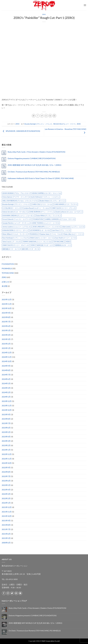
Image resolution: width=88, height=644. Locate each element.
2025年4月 (6, 335)
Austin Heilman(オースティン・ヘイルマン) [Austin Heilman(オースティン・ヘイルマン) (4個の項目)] (45, 197)
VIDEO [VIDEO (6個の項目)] (68, 242)
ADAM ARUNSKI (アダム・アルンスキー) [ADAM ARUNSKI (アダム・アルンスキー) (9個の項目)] (16, 193)
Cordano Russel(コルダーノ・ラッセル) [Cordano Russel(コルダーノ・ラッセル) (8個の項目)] (36, 208)
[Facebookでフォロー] (4, 593)
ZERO (44, 14)
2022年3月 (6, 494)
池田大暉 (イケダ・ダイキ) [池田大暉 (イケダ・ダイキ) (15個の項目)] (31, 249)
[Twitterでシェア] (42, 116)
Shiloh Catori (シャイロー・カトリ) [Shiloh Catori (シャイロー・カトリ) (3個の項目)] (42, 238)
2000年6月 (6, 543)
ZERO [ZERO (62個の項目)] (33, 245)
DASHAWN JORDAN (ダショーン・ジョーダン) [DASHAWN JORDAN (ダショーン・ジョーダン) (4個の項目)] (18, 216)
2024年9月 (6, 366)
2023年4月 (6, 437)
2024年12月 (7, 352)
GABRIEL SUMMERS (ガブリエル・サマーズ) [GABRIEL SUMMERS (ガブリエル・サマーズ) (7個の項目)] (60, 219)
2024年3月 (6, 388)
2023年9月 (6, 414)
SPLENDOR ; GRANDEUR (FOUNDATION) (21, 131)
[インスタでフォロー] (8, 593)
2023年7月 (6, 423)
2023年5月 (6, 432)
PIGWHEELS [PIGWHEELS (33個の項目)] (34, 234)
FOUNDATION (8, 264)
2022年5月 (6, 485)
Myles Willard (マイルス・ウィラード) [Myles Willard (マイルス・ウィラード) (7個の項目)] (15, 234)
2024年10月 (7, 361)
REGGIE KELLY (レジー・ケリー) (64, 124)
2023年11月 (7, 405)
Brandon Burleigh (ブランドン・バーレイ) (38, 124)
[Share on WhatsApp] (34, 116)
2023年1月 (6, 450)
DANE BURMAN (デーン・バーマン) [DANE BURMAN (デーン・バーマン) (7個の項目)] (41, 212)
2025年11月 (7, 304)
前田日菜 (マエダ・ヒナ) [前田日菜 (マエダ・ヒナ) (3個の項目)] (45, 245)
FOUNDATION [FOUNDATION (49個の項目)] (38, 219)
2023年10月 (7, 410)
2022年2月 (6, 498)
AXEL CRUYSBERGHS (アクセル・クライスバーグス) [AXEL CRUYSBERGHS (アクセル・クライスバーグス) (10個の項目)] (20, 201)
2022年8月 (6, 472)
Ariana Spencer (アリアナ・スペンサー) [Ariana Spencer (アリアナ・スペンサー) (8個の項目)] (15, 197)
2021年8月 (6, 525)
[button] (85, 5)
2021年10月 (7, 516)
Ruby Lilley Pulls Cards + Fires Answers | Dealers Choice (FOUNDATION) (36, 152)
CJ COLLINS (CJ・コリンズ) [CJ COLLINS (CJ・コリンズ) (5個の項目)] (12, 208)
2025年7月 (6, 322)
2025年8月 (6, 317)
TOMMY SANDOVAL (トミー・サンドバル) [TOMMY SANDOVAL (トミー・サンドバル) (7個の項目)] (37, 242)
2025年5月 (6, 330)
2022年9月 (6, 467)
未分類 (4, 286)
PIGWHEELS (7, 268)
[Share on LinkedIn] (54, 116)
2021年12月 (7, 507)
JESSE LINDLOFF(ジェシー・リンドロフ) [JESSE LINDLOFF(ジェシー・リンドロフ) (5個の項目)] (46, 227)
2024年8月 (6, 370)
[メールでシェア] (46, 116)
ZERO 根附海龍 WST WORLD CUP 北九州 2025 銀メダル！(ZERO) (34, 165)
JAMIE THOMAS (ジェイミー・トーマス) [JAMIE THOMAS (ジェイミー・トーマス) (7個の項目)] (46, 223)
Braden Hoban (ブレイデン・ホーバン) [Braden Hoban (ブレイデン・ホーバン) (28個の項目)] (52, 201)
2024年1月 (6, 397)
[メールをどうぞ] (16, 593)
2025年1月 (6, 348)
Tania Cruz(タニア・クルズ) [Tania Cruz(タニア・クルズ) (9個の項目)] (12, 242)
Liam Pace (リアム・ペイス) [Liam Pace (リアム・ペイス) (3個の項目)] (61, 230)
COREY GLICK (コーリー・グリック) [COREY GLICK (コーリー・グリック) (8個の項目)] (63, 208)
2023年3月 (6, 441)
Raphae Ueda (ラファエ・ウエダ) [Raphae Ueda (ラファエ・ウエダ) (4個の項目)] (51, 234)
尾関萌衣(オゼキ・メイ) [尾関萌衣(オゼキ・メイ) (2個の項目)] (63, 245)
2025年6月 (6, 326)
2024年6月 (6, 379)
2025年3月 (6, 339)
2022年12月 (7, 454)
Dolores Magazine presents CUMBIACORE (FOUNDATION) (32, 158)
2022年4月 (6, 490)
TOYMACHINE (8, 273)
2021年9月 (6, 520)
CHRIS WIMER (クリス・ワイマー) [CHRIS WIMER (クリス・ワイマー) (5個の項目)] (66, 204)
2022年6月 (6, 481)
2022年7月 (6, 476)
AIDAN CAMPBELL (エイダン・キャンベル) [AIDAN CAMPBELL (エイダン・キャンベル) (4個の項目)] (47, 193)
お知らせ (5, 282)
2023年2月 (6, 445)
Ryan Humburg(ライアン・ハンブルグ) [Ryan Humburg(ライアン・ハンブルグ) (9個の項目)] (15, 238)
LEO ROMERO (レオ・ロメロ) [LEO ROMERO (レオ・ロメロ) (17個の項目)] (40, 230)
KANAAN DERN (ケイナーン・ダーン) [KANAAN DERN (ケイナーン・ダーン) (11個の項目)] (15, 230)
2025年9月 (6, 313)
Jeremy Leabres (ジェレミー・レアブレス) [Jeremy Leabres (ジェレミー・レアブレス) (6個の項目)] (16, 227)
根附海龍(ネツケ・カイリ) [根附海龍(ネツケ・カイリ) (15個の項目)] (11, 249)
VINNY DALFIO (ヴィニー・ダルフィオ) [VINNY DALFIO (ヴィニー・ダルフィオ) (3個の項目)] (16, 245)
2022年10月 (7, 463)
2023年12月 (7, 401)
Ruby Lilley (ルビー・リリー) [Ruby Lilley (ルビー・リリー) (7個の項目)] (74, 234)
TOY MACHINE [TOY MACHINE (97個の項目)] (58, 242)
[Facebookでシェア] (38, 116)
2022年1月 (6, 503)
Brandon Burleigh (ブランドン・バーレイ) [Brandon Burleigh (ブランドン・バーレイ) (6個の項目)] (16, 204)
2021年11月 (7, 512)
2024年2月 (6, 392)
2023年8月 (6, 419)
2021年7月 (6, 529)
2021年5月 (6, 538)
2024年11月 (7, 357)
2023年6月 (6, 428)
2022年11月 (7, 459)
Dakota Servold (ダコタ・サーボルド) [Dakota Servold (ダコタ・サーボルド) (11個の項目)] (15, 212)
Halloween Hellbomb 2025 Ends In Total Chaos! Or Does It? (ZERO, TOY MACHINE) (41, 178)
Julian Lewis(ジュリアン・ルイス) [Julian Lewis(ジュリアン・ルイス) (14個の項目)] (73, 227)
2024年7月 (6, 375)
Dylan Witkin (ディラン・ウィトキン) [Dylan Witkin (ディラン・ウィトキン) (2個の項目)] (49, 216)
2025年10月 (7, 308)
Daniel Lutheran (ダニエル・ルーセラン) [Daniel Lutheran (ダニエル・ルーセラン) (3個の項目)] (69, 212)
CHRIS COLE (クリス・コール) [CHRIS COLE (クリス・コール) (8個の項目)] (42, 204)
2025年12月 (7, 299)
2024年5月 (6, 383)
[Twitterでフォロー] (12, 593)
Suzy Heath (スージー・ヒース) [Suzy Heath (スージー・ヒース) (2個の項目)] (66, 238)
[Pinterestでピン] (50, 116)
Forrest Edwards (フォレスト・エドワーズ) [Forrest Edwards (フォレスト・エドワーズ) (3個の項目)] (17, 219)
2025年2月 (6, 344)
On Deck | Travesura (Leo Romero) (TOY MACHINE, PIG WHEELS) (34, 172)
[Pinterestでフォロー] (20, 593)
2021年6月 (6, 534)
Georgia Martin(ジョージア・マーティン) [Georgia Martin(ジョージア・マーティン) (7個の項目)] (16, 223)
